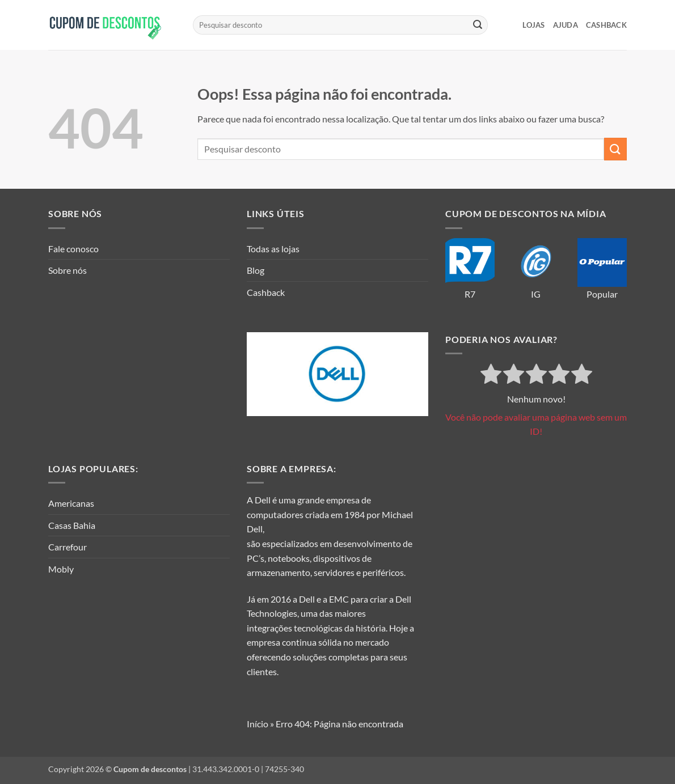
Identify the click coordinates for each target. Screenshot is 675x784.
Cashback (606, 25)
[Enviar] (478, 25)
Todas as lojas (273, 249)
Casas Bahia (72, 525)
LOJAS (533, 25)
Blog (256, 270)
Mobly (61, 569)
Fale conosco (73, 249)
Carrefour (67, 547)
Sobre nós (67, 270)
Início (258, 724)
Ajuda (566, 25)
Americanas (71, 503)
